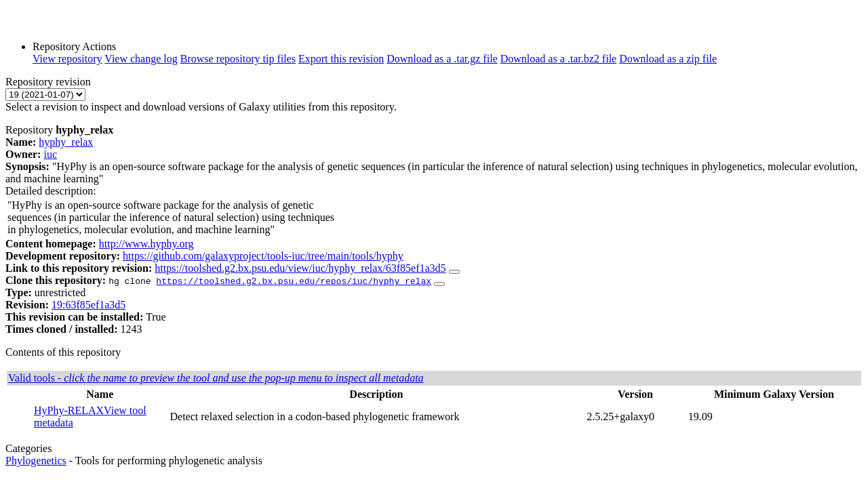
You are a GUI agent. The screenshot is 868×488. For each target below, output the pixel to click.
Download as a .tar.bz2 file (559, 59)
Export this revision (341, 59)
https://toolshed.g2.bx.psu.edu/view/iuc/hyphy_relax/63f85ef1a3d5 (300, 268)
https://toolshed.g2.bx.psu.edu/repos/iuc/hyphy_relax (294, 281)
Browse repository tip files (238, 59)
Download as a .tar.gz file (442, 59)
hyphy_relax (66, 142)
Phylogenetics (36, 461)
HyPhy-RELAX (69, 410)
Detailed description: (51, 191)
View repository (67, 59)
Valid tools (216, 378)
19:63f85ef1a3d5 (88, 305)
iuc (50, 154)
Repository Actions (74, 46)
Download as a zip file (668, 59)
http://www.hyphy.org (146, 244)
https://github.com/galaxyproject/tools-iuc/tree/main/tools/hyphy (263, 256)
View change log (141, 59)
